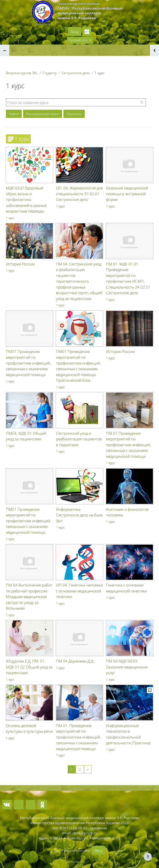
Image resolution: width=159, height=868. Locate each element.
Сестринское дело (76, 73)
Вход (75, 32)
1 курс (10, 218)
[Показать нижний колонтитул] (148, 857)
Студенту (50, 73)
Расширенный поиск (43, 114)
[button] (80, 40)
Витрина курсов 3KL (22, 73)
